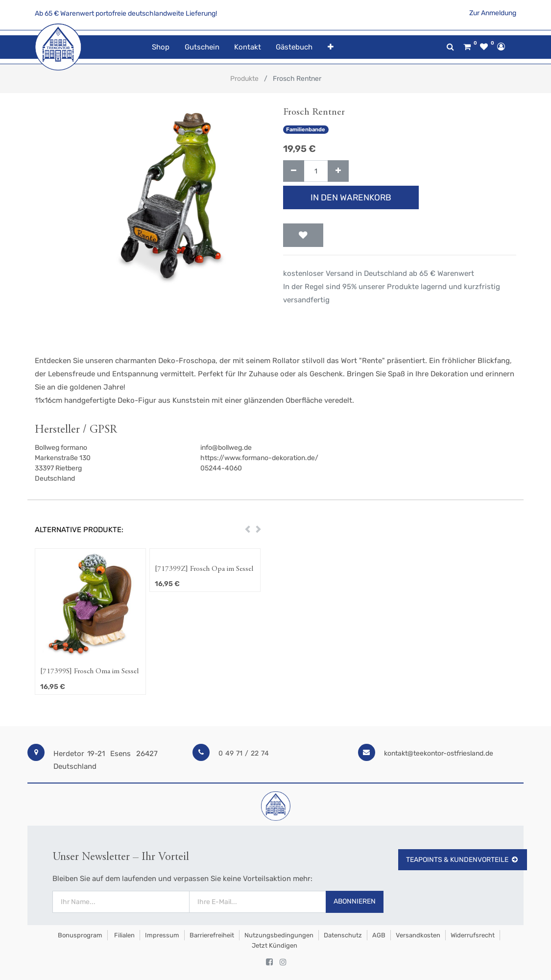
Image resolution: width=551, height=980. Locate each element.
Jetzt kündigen (275, 945)
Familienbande (306, 130)
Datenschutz (343, 935)
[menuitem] (161, 47)
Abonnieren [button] (355, 901)
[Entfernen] (294, 171)
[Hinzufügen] (338, 171)
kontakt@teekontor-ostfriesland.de (439, 753)
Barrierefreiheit (212, 935)
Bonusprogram (79, 935)
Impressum (162, 935)
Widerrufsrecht (473, 935)
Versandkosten (418, 935)
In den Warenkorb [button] (351, 197)
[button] (331, 47)
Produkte (244, 79)
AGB (379, 935)
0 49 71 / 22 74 (244, 753)
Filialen (124, 935)
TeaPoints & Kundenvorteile (463, 860)
